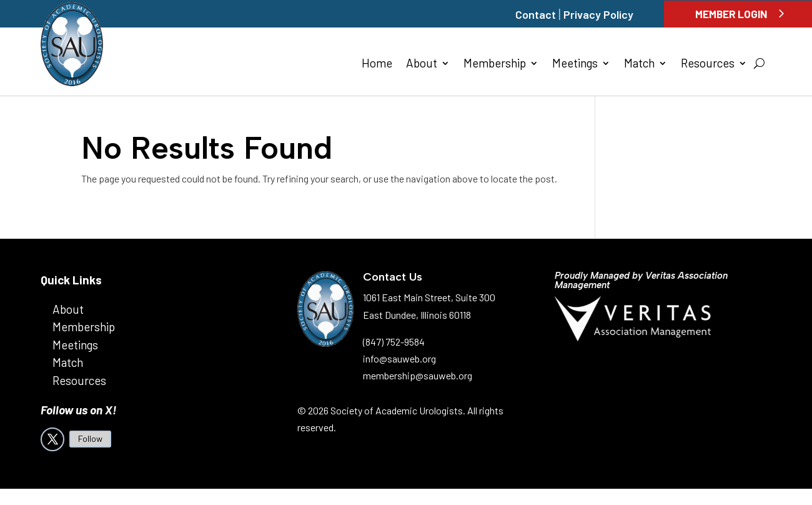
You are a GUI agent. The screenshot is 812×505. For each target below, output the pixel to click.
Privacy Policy (598, 14)
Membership (495, 64)
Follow (90, 438)
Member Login (731, 14)
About (422, 64)
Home (377, 64)
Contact (536, 14)
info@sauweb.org (399, 358)
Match (639, 64)
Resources (708, 64)
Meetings (575, 64)
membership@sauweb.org (418, 375)
